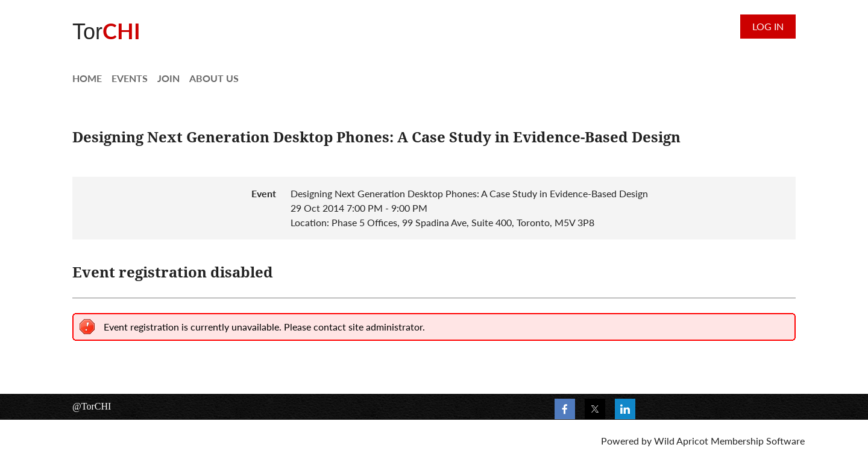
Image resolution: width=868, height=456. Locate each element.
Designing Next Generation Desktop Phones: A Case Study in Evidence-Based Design (376, 138)
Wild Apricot (681, 441)
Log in (768, 26)
